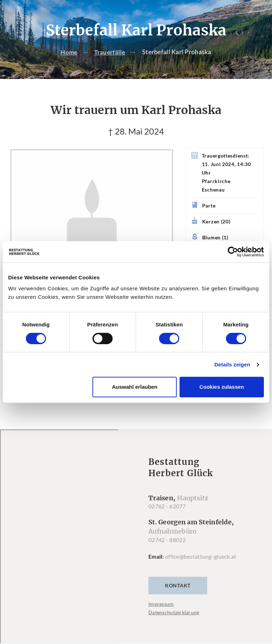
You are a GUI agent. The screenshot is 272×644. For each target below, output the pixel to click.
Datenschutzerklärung (174, 613)
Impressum (161, 604)
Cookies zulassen (222, 387)
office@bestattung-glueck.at (201, 557)
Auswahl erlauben (135, 387)
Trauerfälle (110, 52)
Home (68, 52)
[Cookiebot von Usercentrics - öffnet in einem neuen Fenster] (233, 252)
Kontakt (178, 586)
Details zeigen (232, 364)
